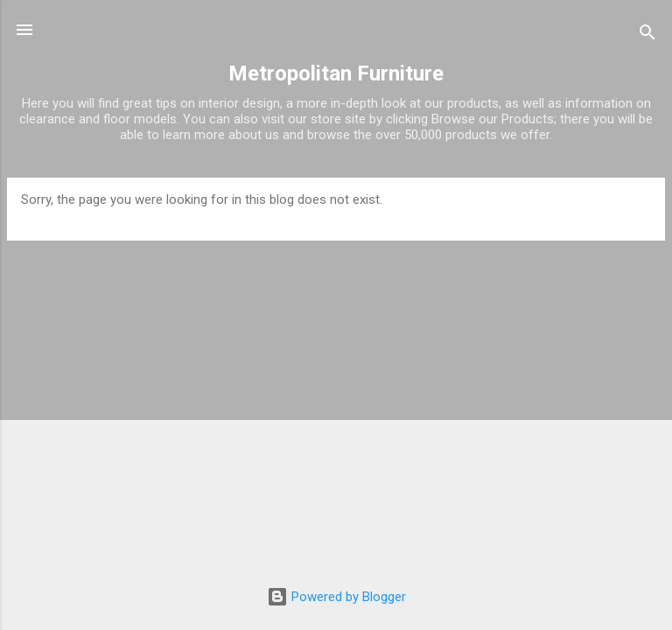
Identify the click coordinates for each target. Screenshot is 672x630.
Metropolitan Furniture (336, 73)
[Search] (647, 35)
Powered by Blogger (336, 597)
